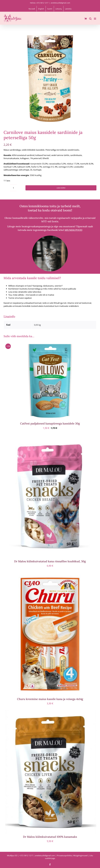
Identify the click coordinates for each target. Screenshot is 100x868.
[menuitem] (32, 9)
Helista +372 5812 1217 (39, 3)
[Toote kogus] (13, 188)
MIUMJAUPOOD (74, 230)
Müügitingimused (80, 855)
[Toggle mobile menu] (95, 19)
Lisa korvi (61, 188)
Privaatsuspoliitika (64, 855)
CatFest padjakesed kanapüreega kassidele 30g (50, 423)
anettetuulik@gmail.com (60, 3)
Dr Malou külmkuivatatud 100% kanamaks (50, 837)
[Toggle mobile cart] (86, 19)
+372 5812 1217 (26, 855)
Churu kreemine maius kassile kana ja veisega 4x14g (50, 699)
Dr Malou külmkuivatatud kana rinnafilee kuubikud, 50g (50, 561)
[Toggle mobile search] (90, 19)
